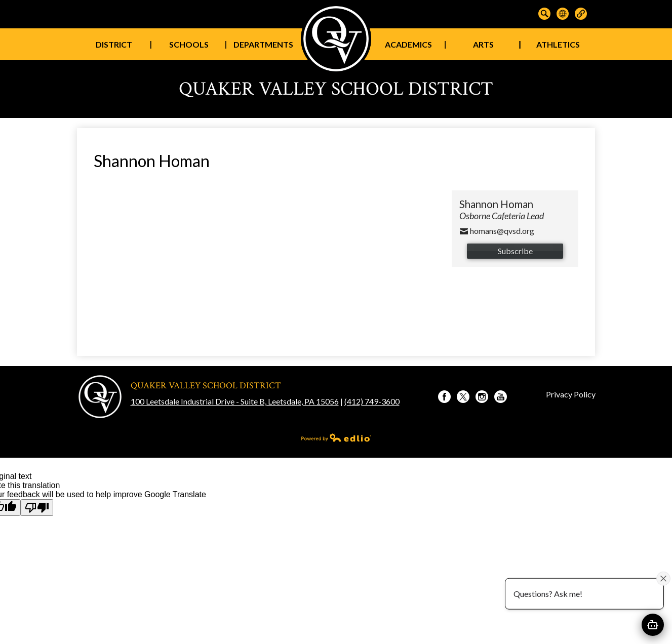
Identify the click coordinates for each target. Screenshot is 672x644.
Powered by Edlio (336, 437)
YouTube (501, 398)
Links (581, 14)
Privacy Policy (571, 394)
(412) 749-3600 (372, 401)
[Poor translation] (37, 508)
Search (544, 14)
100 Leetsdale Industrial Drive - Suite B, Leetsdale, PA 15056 (235, 401)
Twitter (463, 398)
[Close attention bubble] (663, 578)
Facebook (444, 398)
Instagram (482, 398)
